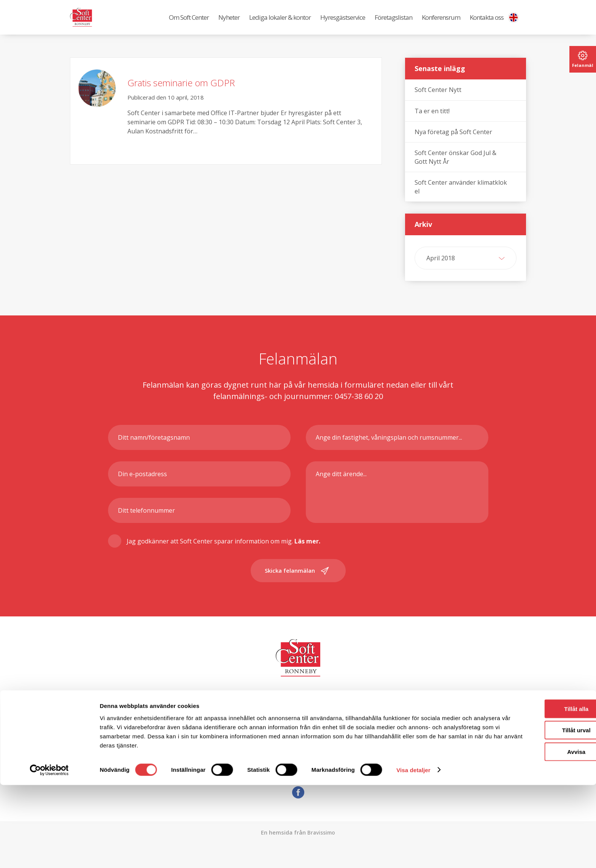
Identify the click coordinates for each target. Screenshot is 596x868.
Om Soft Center (189, 23)
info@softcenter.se (299, 760)
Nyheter (229, 23)
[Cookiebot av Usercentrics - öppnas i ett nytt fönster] (49, 853)
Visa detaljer (413, 853)
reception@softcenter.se (315, 771)
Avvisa (532, 835)
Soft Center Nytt (438, 101)
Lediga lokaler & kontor (280, 23)
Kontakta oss (487, 23)
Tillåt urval (533, 813)
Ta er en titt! (432, 122)
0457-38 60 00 (497, 760)
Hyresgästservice (343, 23)
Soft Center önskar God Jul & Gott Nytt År (455, 168)
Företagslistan (393, 23)
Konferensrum (441, 23)
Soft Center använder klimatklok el (461, 198)
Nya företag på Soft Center (453, 143)
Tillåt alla (532, 792)
